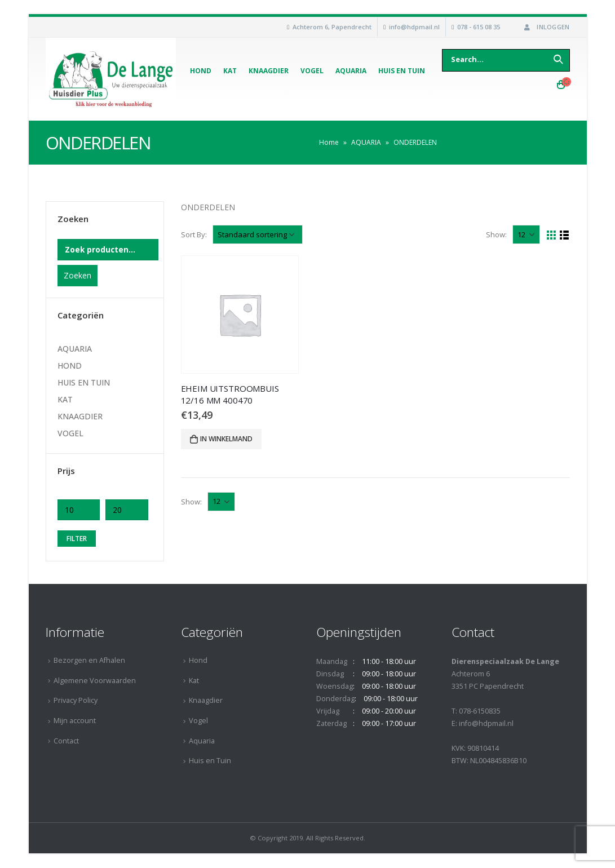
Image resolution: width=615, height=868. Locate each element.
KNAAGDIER (80, 416)
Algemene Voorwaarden (95, 681)
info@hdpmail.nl (414, 27)
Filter (77, 539)
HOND (70, 366)
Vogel (312, 71)
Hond (201, 71)
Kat (230, 71)
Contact (66, 741)
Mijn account (75, 721)
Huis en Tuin (402, 71)
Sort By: (194, 234)
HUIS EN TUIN (84, 382)
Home (329, 142)
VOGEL (70, 433)
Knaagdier (269, 71)
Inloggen (546, 27)
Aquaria (351, 71)
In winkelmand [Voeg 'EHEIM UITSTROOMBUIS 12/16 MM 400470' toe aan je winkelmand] (226, 439)
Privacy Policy (76, 700)
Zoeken (78, 275)
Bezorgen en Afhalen (89, 660)
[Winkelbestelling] (258, 234)
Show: (496, 234)
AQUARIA (366, 142)
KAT (65, 399)
